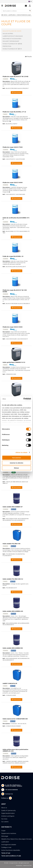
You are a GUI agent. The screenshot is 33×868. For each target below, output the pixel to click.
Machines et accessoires (12, 39)
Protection (7, 46)
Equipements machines (9, 833)
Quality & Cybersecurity (8, 810)
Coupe (3, 831)
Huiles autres (8, 34)
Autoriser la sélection (16, 463)
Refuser (17, 468)
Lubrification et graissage (13, 36)
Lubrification (12, 15)
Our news (4, 819)
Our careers (5, 822)
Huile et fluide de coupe (24, 15)
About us (4, 808)
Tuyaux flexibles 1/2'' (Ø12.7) (12, 49)
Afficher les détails (21, 452)
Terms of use (6, 853)
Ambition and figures (8, 816)
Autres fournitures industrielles (11, 850)
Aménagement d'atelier (9, 845)
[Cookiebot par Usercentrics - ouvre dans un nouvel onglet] (23, 399)
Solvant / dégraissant (11, 41)
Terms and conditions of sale (11, 856)
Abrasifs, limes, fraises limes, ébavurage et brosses (16, 839)
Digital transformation (8, 813)
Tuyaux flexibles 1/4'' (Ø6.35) (12, 44)
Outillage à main (6, 847)
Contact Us (9, 794)
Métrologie (5, 836)
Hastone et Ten (27, 866)
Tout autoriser (17, 458)
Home (4, 15)
